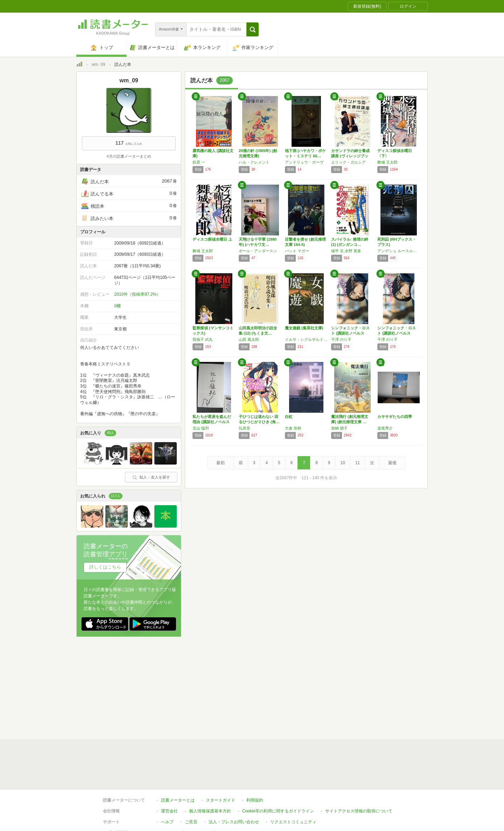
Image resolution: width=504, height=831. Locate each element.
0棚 (117, 306)
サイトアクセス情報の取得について (359, 811)
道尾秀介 (385, 428)
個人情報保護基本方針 (210, 811)
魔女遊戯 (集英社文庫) (304, 328)
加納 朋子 (339, 428)
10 (343, 463)
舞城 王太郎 (387, 162)
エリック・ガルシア (348, 162)
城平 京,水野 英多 (346, 251)
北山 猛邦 (201, 428)
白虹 (289, 417)
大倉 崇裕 (293, 428)
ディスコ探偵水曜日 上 (212, 239)
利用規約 (255, 800)
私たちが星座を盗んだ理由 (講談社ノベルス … (212, 422)
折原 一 (199, 162)
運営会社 (169, 811)
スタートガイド (220, 800)
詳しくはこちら (105, 567)
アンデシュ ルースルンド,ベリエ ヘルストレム (399, 251)
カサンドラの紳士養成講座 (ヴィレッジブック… (350, 156)
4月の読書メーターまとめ (129, 156)
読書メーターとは (178, 800)
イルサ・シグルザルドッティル (306, 339)
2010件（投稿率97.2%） (137, 294)
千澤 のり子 (341, 339)
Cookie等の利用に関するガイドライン (278, 811)
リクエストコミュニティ (293, 822)
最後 (392, 463)
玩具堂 (244, 428)
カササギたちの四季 (395, 417)
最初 (220, 463)
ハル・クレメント (254, 162)
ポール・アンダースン (258, 251)
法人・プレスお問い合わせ (234, 822)
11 (358, 463)
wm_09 (99, 64)
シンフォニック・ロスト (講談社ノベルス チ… (350, 333)
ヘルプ (167, 822)
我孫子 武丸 (203, 339)
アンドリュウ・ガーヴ (304, 162)
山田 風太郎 (249, 339)
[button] (253, 29)
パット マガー (297, 251)
